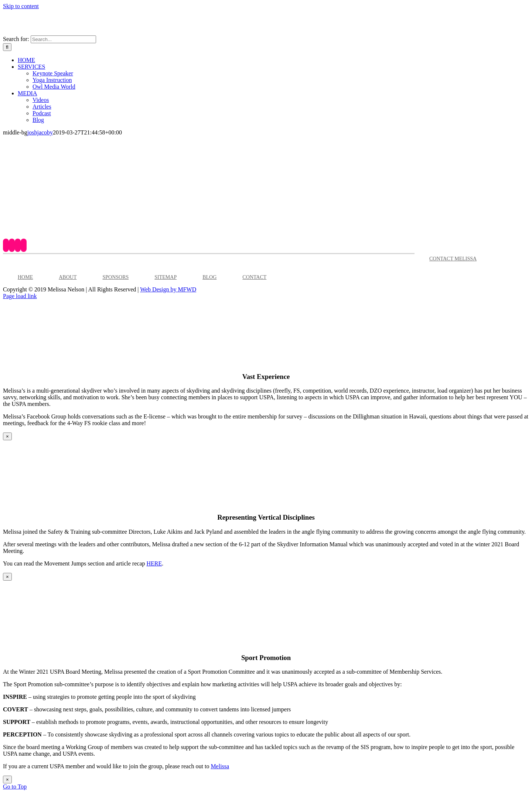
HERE (154, 563)
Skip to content (21, 6)
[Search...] (63, 39)
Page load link (20, 296)
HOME (25, 277)
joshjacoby (40, 132)
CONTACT (254, 277)
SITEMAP (166, 277)
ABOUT (68, 277)
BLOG (209, 277)
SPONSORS (115, 277)
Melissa (220, 766)
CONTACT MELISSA (453, 259)
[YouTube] (12, 245)
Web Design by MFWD (168, 289)
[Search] (7, 47)
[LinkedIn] (24, 245)
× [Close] (7, 436)
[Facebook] (6, 245)
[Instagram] (18, 245)
